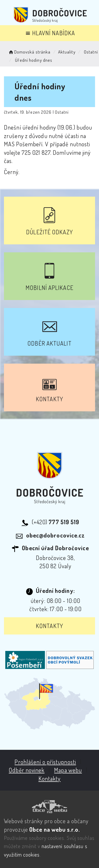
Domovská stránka (29, 52)
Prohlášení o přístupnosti (45, 762)
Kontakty (49, 626)
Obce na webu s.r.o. (55, 829)
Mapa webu (68, 770)
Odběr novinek (27, 770)
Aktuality (67, 52)
